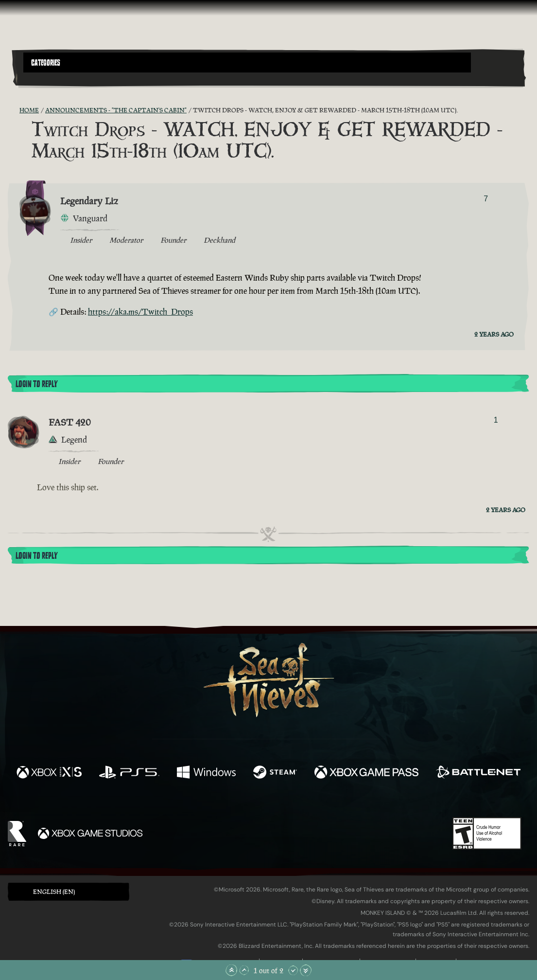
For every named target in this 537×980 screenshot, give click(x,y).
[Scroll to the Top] (231, 970)
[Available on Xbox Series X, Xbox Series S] (49, 773)
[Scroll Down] (293, 970)
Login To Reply (36, 384)
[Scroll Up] (244, 970)
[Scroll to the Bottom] (306, 970)
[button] (247, 62)
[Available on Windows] (207, 773)
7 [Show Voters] (486, 199)
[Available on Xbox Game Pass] (366, 773)
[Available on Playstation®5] (129, 773)
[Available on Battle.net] (478, 773)
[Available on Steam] (275, 773)
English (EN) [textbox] (54, 892)
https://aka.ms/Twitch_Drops (140, 312)
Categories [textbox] (46, 63)
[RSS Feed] (14, 110)
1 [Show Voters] (496, 420)
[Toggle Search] (43, 78)
